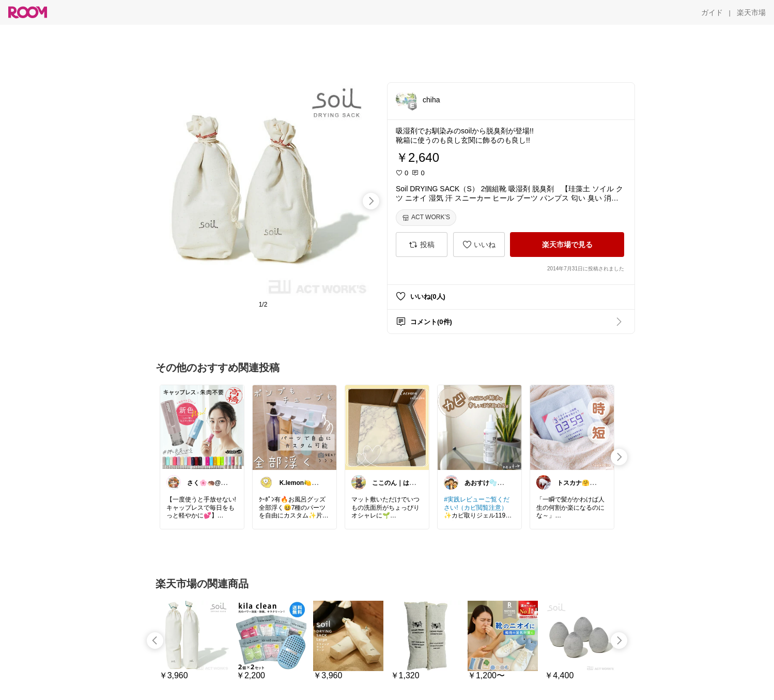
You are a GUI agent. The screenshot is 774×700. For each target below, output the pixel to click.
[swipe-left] (155, 641)
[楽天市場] (751, 12)
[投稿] (422, 245)
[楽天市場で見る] (567, 245)
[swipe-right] (371, 201)
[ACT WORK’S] (426, 218)
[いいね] (479, 245)
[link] (202, 427)
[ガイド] (712, 12)
